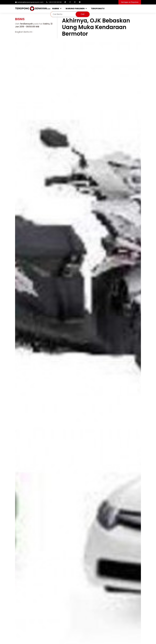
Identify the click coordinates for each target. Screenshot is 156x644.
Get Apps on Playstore (130, 2)
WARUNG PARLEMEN (75, 9)
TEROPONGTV (98, 9)
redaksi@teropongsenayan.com (30, 2)
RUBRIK (56, 9)
